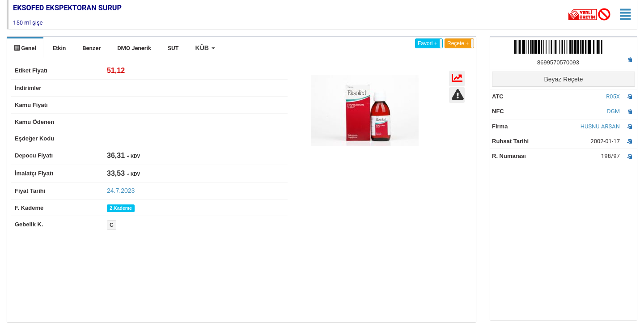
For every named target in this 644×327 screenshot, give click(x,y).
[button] (205, 48)
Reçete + (458, 43)
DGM (613, 111)
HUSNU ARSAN (600, 126)
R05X (613, 96)
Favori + (428, 43)
